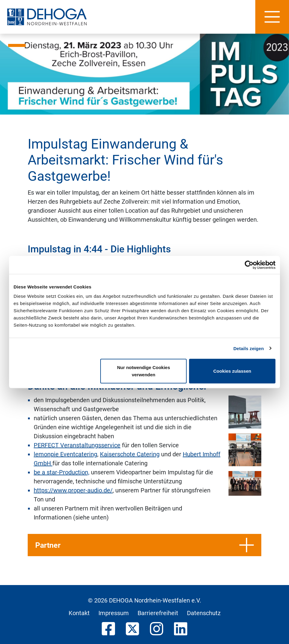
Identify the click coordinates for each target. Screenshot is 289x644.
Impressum (114, 613)
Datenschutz (204, 613)
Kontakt (79, 613)
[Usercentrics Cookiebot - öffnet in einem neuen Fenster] (249, 265)
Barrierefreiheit (158, 613)
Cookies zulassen (232, 371)
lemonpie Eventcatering (65, 454)
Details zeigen (249, 348)
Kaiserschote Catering (130, 454)
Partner (144, 545)
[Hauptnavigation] (272, 17)
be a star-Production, (62, 472)
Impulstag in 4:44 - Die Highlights (99, 249)
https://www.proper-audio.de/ (73, 490)
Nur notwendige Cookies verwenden (144, 371)
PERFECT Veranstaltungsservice (77, 445)
